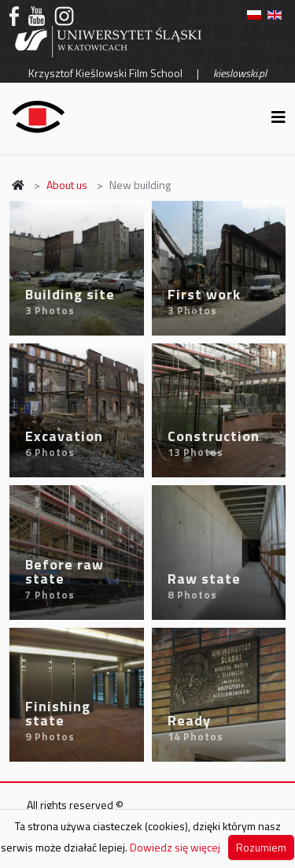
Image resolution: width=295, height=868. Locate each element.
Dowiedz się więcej (175, 847)
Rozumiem (261, 847)
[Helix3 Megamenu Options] (278, 117)
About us (67, 185)
